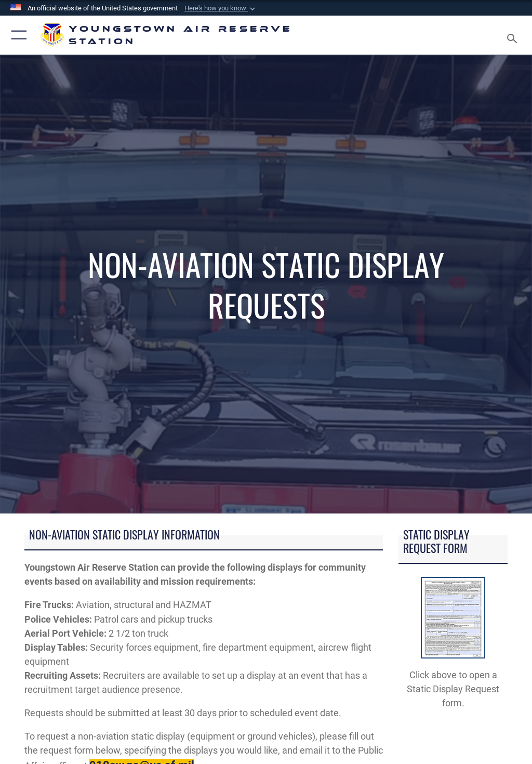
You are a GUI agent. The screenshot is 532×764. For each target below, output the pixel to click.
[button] (221, 8)
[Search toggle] (514, 35)
